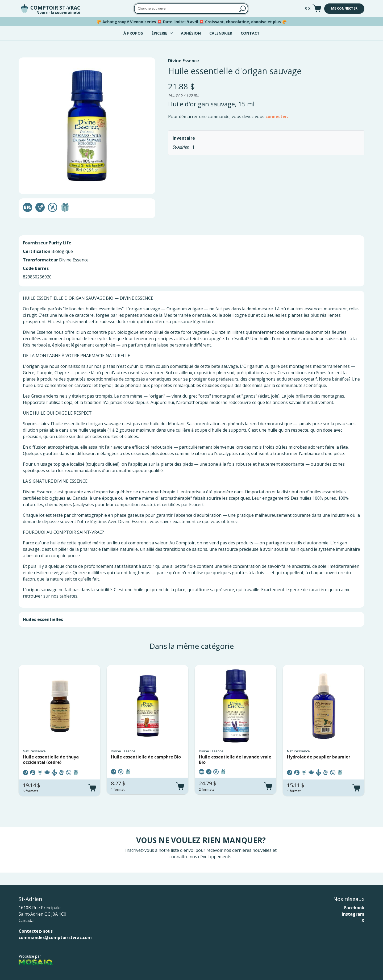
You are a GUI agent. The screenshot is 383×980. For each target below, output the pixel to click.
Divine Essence (184, 61)
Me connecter (344, 8)
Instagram (353, 914)
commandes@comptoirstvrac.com (55, 937)
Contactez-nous (36, 931)
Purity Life (60, 243)
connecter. (277, 116)
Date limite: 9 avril (181, 22)
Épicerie (159, 33)
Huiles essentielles (43, 619)
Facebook (354, 908)
